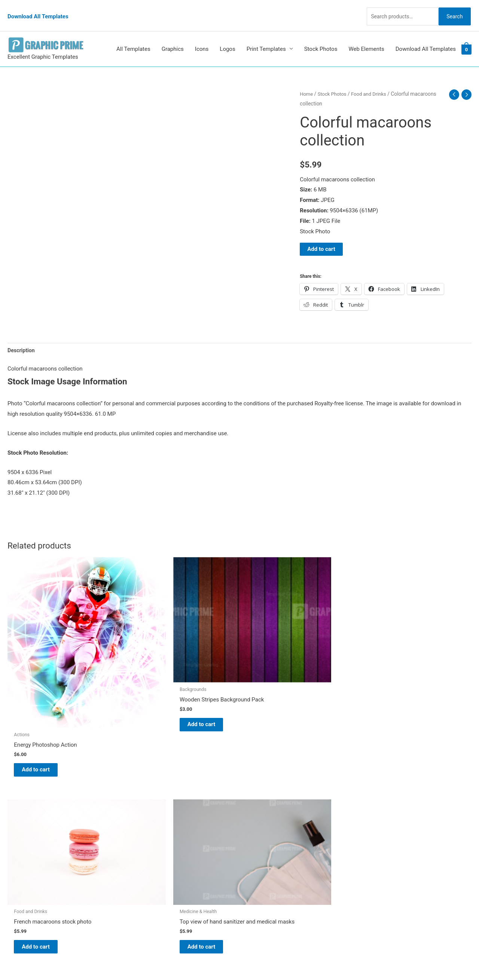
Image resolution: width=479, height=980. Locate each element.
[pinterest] (26, 795)
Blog (253, 804)
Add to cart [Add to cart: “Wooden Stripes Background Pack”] (161, 677)
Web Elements (366, 37)
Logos (227, 37)
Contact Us (261, 845)
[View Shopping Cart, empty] (466, 37)
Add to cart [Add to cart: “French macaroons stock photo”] (279, 663)
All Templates (133, 37)
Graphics (173, 37)
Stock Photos (321, 37)
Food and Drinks (372, 82)
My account (262, 835)
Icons (202, 37)
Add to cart (321, 237)
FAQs (254, 824)
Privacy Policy (264, 855)
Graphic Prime (265, 793)
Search (452, 9)
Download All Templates (38, 9)
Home (307, 82)
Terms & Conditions (271, 866)
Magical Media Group (379, 959)
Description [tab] (22, 338)
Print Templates (266, 37)
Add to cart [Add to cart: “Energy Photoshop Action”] (43, 709)
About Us (258, 814)
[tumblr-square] (24, 810)
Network (307, 959)
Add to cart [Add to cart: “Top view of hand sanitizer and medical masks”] (397, 669)
